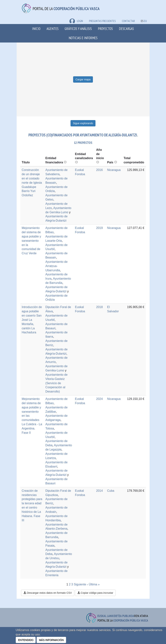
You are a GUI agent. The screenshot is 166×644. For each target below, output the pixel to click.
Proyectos (105, 29)
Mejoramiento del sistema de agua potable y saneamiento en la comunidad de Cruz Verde (31, 241)
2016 (100, 170)
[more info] (98, 162)
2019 (100, 228)
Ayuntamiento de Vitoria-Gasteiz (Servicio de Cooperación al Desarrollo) (57, 383)
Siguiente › (81, 584)
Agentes (53, 29)
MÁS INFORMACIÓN (51, 640)
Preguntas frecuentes (102, 21)
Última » (94, 584)
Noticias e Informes (83, 38)
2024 (100, 399)
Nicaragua (114, 170)
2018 (100, 307)
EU (145, 21)
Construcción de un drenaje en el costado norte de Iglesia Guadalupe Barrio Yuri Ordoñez (32, 183)
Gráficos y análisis (78, 29)
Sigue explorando (83, 123)
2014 (100, 491)
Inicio (36, 29)
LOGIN (76, 21)
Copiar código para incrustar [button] (95, 593)
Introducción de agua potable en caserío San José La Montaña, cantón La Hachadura (32, 320)
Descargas (126, 29)
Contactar (128, 21)
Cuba (111, 491)
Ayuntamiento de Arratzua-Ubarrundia (57, 266)
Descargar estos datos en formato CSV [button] (48, 593)
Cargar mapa (83, 79)
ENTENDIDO (26, 640)
